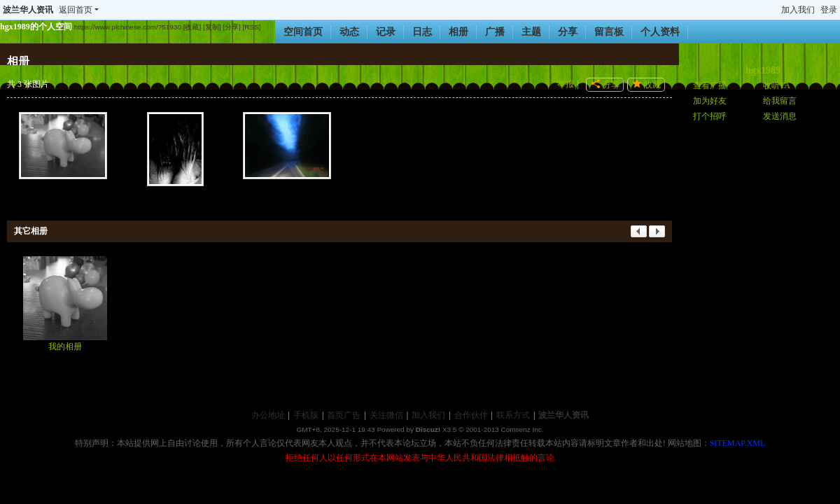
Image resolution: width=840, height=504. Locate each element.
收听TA (777, 85)
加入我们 (798, 10)
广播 (495, 32)
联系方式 (513, 415)
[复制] (212, 27)
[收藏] (192, 27)
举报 (566, 84)
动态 (349, 32)
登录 (829, 10)
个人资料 (660, 32)
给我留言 (780, 101)
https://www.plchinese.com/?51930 (128, 27)
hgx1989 (763, 70)
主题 (531, 32)
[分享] (232, 27)
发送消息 (780, 116)
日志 (422, 32)
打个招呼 (710, 116)
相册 (458, 32)
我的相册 (65, 346)
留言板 (609, 32)
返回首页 (76, 10)
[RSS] (252, 27)
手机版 (306, 415)
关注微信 (386, 415)
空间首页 (303, 32)
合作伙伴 (471, 415)
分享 (568, 32)
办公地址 (268, 415)
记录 (386, 32)
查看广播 (710, 85)
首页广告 (344, 415)
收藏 (652, 85)
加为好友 (710, 101)
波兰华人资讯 (28, 10)
